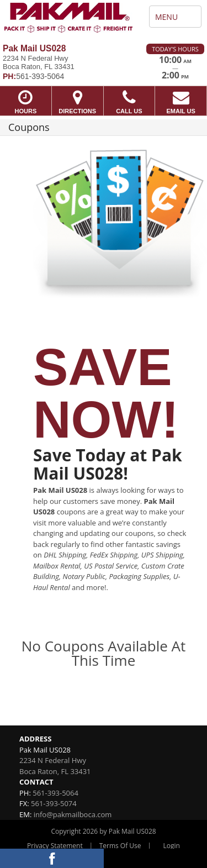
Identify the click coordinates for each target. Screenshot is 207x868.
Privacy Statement (55, 846)
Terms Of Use (120, 846)
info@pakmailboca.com (73, 814)
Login (172, 846)
